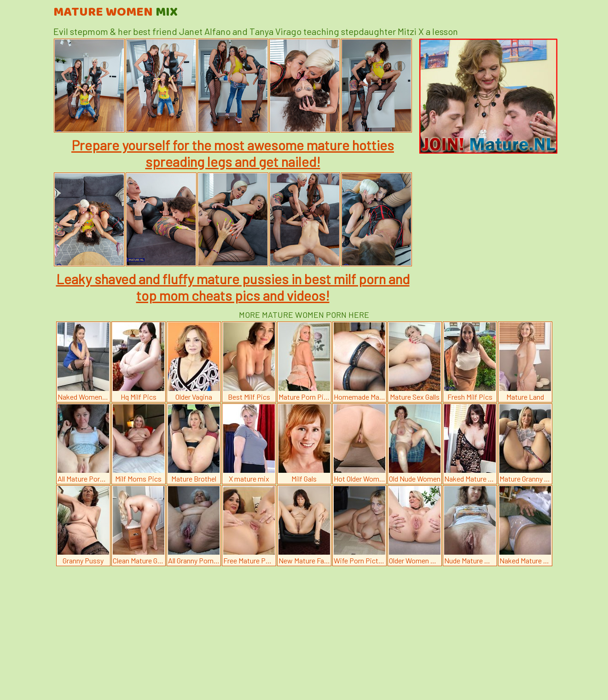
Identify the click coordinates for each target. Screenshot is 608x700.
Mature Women (116, 12)
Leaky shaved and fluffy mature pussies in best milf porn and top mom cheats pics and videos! (233, 287)
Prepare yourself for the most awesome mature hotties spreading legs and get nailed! (233, 153)
